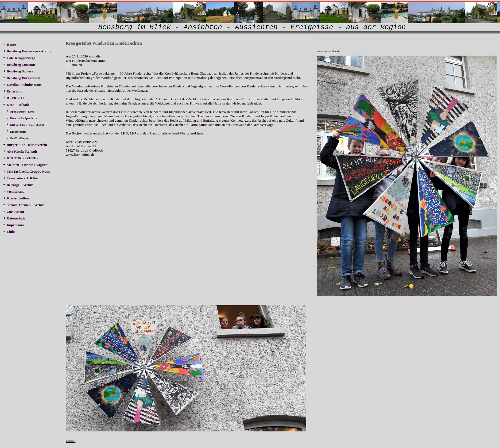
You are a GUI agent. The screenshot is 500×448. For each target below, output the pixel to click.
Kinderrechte (17, 132)
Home (9, 45)
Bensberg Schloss (18, 71)
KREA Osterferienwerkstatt (26, 125)
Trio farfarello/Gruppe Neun (27, 171)
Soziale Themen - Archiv (24, 205)
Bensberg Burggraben (22, 78)
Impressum (13, 225)
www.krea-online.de (328, 51)
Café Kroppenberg (19, 58)
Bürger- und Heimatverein (26, 145)
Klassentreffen (16, 198)
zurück (71, 441)
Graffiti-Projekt (18, 138)
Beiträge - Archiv (18, 185)
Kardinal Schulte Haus (23, 85)
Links (9, 232)
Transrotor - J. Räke (21, 178)
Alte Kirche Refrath (20, 151)
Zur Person (14, 212)
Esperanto (13, 91)
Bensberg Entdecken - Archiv (27, 51)
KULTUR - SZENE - (22, 158)
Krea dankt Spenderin (22, 118)
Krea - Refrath (16, 105)
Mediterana (14, 192)
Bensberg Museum (19, 65)
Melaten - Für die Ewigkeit (25, 165)
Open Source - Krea (21, 112)
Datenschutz (14, 218)
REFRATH (14, 98)
